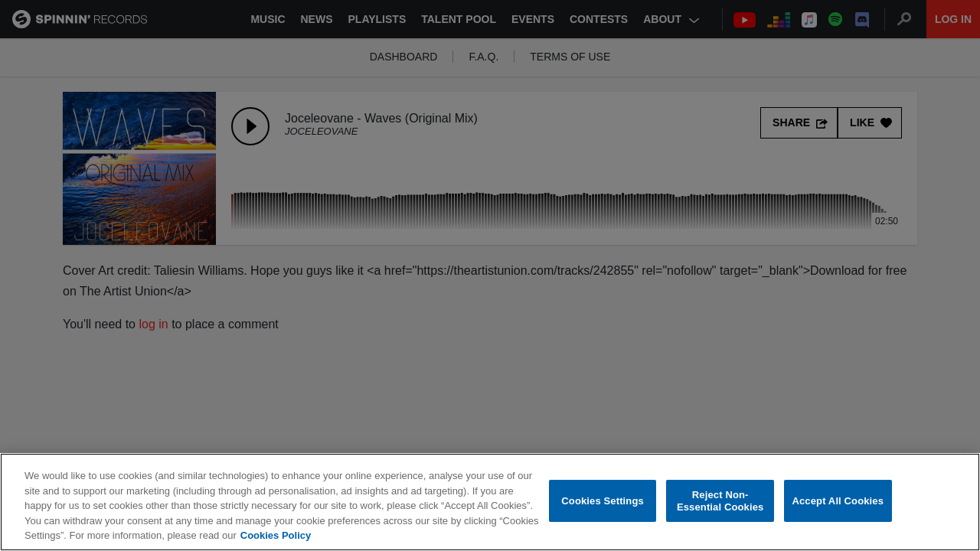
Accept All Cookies (838, 501)
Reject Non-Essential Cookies (720, 501)
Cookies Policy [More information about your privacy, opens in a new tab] (276, 535)
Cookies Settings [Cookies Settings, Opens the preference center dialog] (603, 501)
